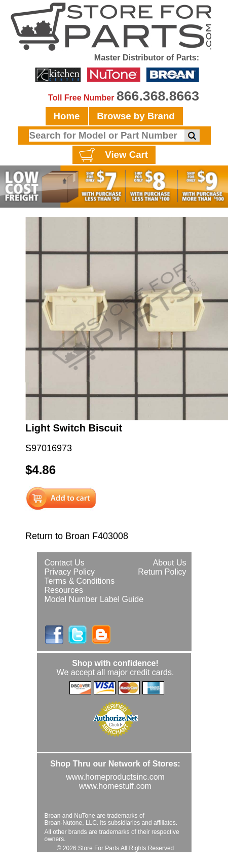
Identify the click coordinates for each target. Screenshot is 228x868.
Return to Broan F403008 (77, 536)
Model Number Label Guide (94, 599)
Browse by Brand (136, 116)
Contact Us (65, 563)
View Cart (112, 155)
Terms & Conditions (80, 581)
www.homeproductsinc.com (115, 777)
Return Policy (162, 572)
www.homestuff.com (115, 786)
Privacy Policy (70, 572)
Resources (64, 590)
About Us (170, 563)
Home (67, 116)
